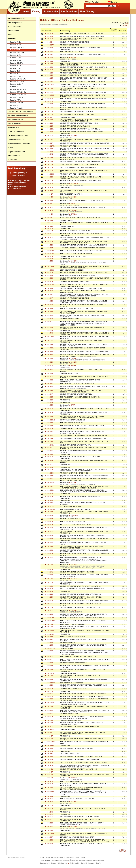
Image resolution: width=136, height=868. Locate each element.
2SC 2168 (73, 579)
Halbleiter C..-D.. (15, 68)
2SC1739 (49, 331)
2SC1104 (49, 73)
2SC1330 (49, 152)
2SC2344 (49, 706)
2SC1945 (49, 441)
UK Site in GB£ (63, 863)
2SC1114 (49, 75)
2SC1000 (49, 33)
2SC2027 (49, 519)
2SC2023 (49, 511)
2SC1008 (49, 38)
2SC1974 (49, 494)
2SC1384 (49, 177)
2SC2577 (49, 837)
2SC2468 (49, 751)
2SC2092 (49, 554)
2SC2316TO (50, 683)
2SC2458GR (50, 742)
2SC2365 (49, 714)
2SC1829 (49, 373)
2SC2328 (49, 689)
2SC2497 (49, 772)
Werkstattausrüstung (15, 119)
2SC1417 (49, 194)
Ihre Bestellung (69, 11)
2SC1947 (49, 447)
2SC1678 (49, 311)
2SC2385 (49, 721)
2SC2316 (49, 679)
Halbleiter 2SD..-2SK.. (17, 53)
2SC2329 (49, 692)
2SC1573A (49, 266)
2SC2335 (49, 699)
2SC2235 (49, 604)
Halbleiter (53, 24)
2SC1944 (49, 438)
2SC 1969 (73, 136)
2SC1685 (49, 322)
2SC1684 (49, 319)
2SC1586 (49, 278)
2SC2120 (49, 564)
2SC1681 (49, 315)
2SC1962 (49, 464)
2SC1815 (49, 355)
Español (98, 863)
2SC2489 (49, 765)
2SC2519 (49, 797)
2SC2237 (49, 610)
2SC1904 (49, 405)
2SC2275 (49, 645)
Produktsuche (51, 11)
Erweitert (120, 6)
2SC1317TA (50, 146)
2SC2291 (49, 656)
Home (26, 11)
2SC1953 (49, 455)
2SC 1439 (73, 210)
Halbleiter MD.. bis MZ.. (18, 82)
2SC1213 (49, 119)
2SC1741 (49, 340)
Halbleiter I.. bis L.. (16, 76)
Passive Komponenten (16, 18)
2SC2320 (49, 685)
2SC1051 (49, 55)
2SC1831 (49, 376)
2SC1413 (49, 190)
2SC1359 (49, 161)
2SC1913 (49, 416)
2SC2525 (49, 799)
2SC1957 (49, 457)
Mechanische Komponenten (18, 115)
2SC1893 (49, 403)
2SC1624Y (49, 285)
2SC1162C (49, 95)
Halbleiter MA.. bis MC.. (18, 79)
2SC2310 (49, 666)
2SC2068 (49, 535)
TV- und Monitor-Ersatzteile (18, 136)
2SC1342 (49, 154)
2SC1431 (49, 207)
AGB (102, 860)
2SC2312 (49, 670)
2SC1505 (49, 234)
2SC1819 (49, 362)
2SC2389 (49, 723)
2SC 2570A (74, 515)
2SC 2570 (73, 778)
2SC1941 (49, 432)
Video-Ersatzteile (14, 27)
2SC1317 (49, 143)
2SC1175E (49, 108)
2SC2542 (49, 814)
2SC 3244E (74, 184)
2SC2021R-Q (50, 509)
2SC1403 (49, 187)
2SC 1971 (73, 483)
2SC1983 (49, 497)
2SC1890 (49, 400)
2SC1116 (49, 82)
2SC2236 (49, 607)
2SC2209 (49, 591)
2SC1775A (49, 348)
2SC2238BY (50, 621)
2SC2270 (49, 636)
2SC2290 (49, 651)
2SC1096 (49, 69)
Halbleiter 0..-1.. (15, 42)
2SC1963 (49, 467)
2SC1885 (49, 397)
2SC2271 (49, 639)
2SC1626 (49, 291)
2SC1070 (49, 61)
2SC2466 (49, 749)
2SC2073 (49, 539)
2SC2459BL (50, 746)
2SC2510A (49, 791)
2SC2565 (49, 827)
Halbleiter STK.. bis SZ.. (18, 95)
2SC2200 (49, 588)
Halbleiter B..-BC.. (16, 60)
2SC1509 (49, 241)
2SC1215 (49, 126)
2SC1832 (49, 380)
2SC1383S (49, 174)
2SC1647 (49, 298)
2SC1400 (49, 184)
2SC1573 (49, 261)
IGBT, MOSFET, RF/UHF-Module (20, 111)
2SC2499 (49, 778)
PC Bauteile (12, 159)
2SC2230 (49, 601)
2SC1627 (49, 294)
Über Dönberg (87, 11)
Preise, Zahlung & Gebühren (20, 181)
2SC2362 (49, 710)
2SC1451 (49, 223)
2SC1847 (49, 394)
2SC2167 (49, 579)
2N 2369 (73, 204)
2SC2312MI (50, 673)
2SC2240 (49, 627)
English (53, 863)
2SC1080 (49, 67)
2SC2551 (49, 816)
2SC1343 (49, 158)
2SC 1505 (73, 362)
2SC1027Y (49, 45)
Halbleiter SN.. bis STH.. (18, 89)
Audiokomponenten (15, 23)
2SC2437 (49, 736)
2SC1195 (49, 114)
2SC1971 (49, 479)
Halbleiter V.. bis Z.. (16, 108)
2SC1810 (49, 352)
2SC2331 (49, 694)
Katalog (36, 11)
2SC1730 (49, 327)
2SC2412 (49, 732)
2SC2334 (49, 697)
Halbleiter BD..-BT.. (16, 63)
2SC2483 (49, 759)
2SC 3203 (73, 564)
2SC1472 (49, 231)
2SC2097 (49, 558)
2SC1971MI (50, 483)
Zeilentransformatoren (16, 140)
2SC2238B (49, 618)
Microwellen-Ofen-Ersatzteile (19, 144)
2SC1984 (49, 500)
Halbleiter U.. (14, 105)
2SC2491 (49, 769)
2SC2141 (49, 572)
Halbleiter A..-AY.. (16, 58)
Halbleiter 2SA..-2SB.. (17, 47)
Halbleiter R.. (14, 87)
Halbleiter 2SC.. (15, 50)
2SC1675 (49, 308)
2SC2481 (49, 754)
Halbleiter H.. (14, 74)
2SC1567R (49, 251)
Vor (126, 25)
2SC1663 (49, 301)
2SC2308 (49, 663)
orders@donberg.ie (20, 173)
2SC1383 (49, 170)
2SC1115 (49, 78)
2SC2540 (49, 812)
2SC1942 (49, 435)
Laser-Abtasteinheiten (16, 132)
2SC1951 (49, 451)
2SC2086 (49, 550)
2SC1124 (49, 88)
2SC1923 (49, 429)
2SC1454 (49, 227)
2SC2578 (49, 840)
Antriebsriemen (13, 31)
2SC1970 (49, 475)
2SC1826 (49, 366)
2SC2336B (49, 703)
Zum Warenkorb (15, 188)
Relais (10, 35)
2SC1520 (49, 245)
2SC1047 (49, 52)
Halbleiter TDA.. (15, 100)
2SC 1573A (74, 261)
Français (91, 863)
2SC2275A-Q (50, 649)
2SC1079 (49, 63)
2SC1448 (49, 221)
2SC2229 (49, 597)
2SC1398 (49, 181)
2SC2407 (49, 726)
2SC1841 (49, 384)
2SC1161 (49, 92)
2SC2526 (49, 802)
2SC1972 (49, 486)
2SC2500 (49, 782)
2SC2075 (49, 543)
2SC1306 (49, 132)
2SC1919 (49, 426)
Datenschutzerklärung (17, 186)
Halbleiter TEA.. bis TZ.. (18, 103)
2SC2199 (49, 586)
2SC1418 (49, 197)
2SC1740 (49, 333)
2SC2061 (49, 531)
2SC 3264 (73, 802)
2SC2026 (49, 515)
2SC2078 (49, 546)
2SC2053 (49, 525)
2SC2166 (49, 575)
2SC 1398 (73, 197)
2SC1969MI (50, 473)
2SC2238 (49, 614)
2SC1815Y (49, 358)
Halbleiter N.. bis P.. (17, 84)
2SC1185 (49, 111)
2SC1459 (49, 229)
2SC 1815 (73, 358)
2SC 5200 (73, 827)
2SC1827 (49, 370)
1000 (127, 24)
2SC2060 (49, 528)
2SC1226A (49, 129)
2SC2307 (49, 659)
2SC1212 (49, 117)
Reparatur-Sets (13, 128)
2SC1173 (49, 104)
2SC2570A (49, 833)
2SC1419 (49, 201)
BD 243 (73, 57)
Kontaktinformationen (17, 183)
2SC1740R (49, 337)
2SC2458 (49, 738)
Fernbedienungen (14, 123)
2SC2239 (49, 624)
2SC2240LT (50, 634)
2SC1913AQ (50, 420)
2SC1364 (49, 167)
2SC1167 (49, 102)
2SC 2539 (73, 610)
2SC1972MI (50, 490)
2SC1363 (49, 164)
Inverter (10, 148)
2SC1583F (49, 275)
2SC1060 (49, 57)
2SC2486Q (49, 762)
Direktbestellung (17, 168)
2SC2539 (49, 808)
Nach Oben (123, 852)
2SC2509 (49, 784)
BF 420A (73, 214)
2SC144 (49, 218)
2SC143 (49, 204)
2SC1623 (49, 282)
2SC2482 (49, 757)
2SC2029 (49, 522)
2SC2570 (49, 830)
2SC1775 (49, 344)
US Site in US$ (74, 863)
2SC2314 (49, 675)
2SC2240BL (50, 630)
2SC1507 (49, 238)
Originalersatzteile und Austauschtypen (16, 153)
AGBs (11, 185)
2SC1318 (49, 148)
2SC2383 (49, 717)
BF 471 (72, 405)
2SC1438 (49, 210)
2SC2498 (49, 774)
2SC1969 (49, 469)
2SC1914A (49, 423)
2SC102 (49, 42)
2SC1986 (49, 503)
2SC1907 (49, 409)
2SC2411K (49, 729)
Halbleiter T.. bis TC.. (17, 97)
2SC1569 (49, 259)
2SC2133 (49, 570)
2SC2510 (49, 787)
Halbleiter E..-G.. (15, 71)
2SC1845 (49, 387)
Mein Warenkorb (92, 2)
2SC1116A (49, 85)
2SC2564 (49, 823)
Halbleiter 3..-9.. (15, 55)
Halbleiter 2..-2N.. (16, 45)
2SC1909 (49, 412)
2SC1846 (49, 390)
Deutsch (83, 863)
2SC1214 (49, 123)
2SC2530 (49, 805)
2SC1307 (49, 136)
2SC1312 (49, 139)
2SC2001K (49, 506)
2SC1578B (49, 270)
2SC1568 (49, 257)
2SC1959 (49, 460)
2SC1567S (49, 254)
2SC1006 (49, 36)
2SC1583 (49, 272)
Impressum (83, 860)
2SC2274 (49, 643)
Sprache (113, 2)
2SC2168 (49, 582)
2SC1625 (49, 288)
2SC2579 (49, 844)
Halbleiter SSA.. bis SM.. (18, 92)
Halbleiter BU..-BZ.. (16, 66)
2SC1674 (49, 305)
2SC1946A (49, 445)
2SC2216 (49, 594)
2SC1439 (49, 214)
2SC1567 (49, 248)
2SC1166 (49, 99)
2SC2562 (49, 819)
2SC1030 (49, 48)
